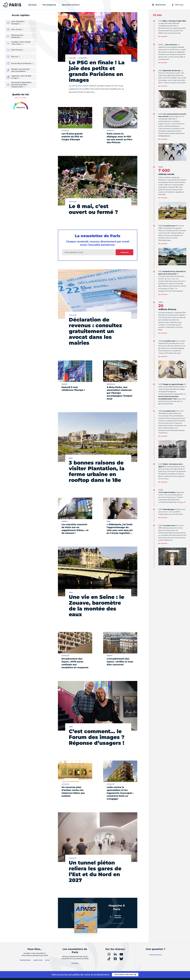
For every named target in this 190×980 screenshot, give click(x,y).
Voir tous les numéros (117, 923)
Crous (181, 502)
